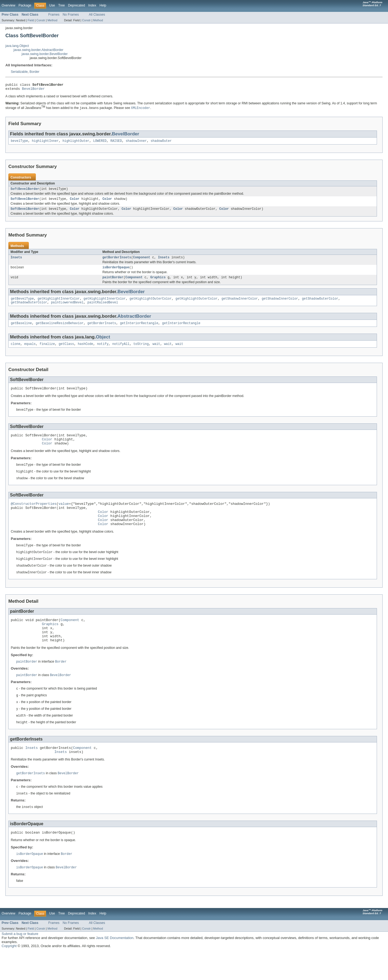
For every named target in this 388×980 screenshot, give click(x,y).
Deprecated (77, 5)
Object (103, 344)
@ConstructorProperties (34, 516)
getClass (66, 351)
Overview (8, 5)
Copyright (9, 975)
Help (103, 5)
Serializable (19, 72)
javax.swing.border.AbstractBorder (38, 50)
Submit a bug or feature (20, 963)
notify (103, 351)
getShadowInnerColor (240, 304)
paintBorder (113, 282)
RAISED (116, 143)
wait (156, 351)
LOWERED (100, 143)
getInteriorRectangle (139, 330)
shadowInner (136, 143)
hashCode (86, 351)
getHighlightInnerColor (59, 304)
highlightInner (45, 143)
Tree (62, 5)
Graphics (158, 282)
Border (35, 72)
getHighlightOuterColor (151, 304)
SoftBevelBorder (25, 191)
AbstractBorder (134, 322)
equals (30, 351)
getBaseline (21, 330)
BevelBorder (34, 90)
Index (92, 5)
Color (75, 202)
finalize (47, 351)
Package (25, 5)
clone (16, 351)
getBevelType (22, 304)
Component (142, 261)
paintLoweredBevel (67, 309)
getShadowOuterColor (320, 304)
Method (52, 20)
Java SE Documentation (115, 967)
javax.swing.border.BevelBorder (45, 54)
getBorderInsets (117, 261)
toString (141, 351)
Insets (16, 261)
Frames (54, 15)
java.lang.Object (17, 46)
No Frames (71, 15)
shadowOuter (161, 143)
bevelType (19, 143)
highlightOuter (76, 143)
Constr (41, 20)
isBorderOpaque (116, 272)
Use (52, 5)
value (64, 516)
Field (31, 20)
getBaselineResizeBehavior (60, 330)
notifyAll (121, 351)
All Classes (97, 15)
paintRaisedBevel (103, 309)
